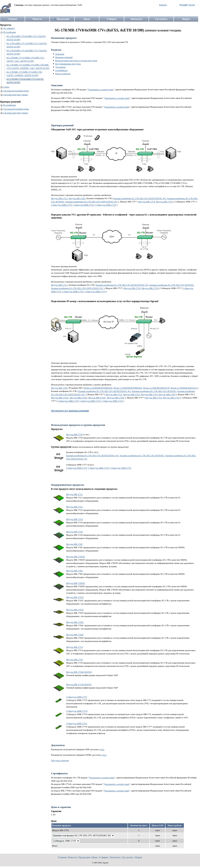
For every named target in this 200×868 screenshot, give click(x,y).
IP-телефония (9, 32)
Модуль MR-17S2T (78, 398)
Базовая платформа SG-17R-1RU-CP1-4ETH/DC (172, 285)
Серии (6, 87)
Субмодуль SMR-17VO (83, 205)
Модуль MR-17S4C (97, 398)
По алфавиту (9, 28)
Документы (60, 67)
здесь (102, 749)
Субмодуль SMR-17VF (61, 205)
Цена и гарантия (63, 74)
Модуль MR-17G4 (149, 394)
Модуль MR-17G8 (167, 394)
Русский (183, 5)
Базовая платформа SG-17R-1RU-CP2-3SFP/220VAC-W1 (92, 202)
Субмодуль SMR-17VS (106, 205)
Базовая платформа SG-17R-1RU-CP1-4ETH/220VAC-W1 (140, 198)
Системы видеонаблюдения (16, 91)
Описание (60, 54)
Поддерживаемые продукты (68, 64)
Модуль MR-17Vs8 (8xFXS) (79, 684)
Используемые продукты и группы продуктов (76, 61)
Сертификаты (61, 70)
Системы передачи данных (16, 95)
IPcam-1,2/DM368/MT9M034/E (128, 388)
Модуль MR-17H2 (74, 571)
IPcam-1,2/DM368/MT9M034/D (98, 388)
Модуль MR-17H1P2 (76, 557)
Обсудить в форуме (60, 760)
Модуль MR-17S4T (116, 398)
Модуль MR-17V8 (164, 202)
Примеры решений (64, 57)
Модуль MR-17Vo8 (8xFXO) (79, 672)
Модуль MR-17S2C (60, 398)
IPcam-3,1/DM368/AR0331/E (184, 388)
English (192, 5)
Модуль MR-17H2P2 (76, 583)
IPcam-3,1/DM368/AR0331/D (156, 388)
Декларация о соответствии (101, 90)
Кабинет (163, 5)
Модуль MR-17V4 (147, 202)
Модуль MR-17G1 (59, 198)
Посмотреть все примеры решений (70, 411)
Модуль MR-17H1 (77, 198)
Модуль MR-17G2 (132, 394)
